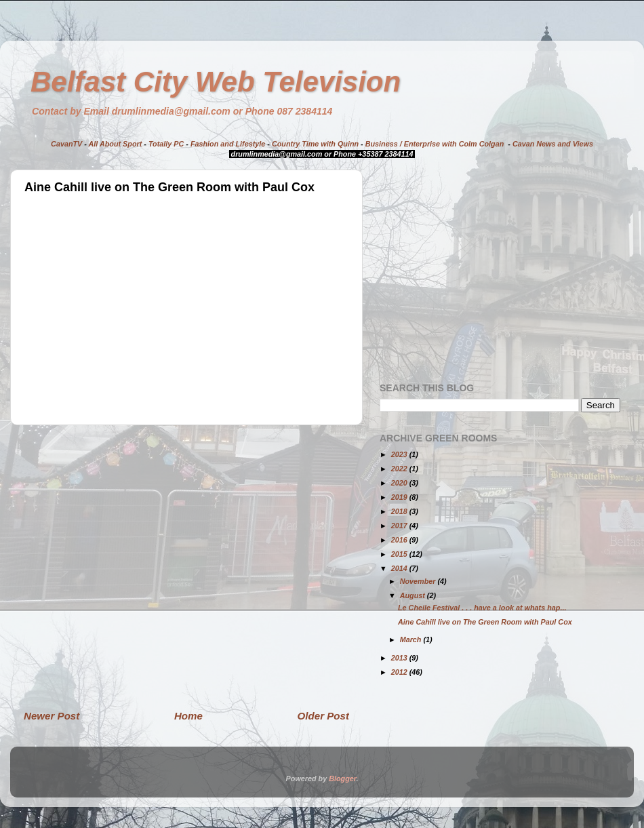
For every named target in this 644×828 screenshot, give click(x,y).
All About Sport (116, 144)
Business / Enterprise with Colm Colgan (435, 144)
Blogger (342, 778)
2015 (400, 554)
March (412, 639)
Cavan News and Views (553, 144)
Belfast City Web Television (216, 82)
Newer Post (52, 716)
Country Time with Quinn (315, 144)
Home (188, 716)
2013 (400, 658)
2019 (400, 497)
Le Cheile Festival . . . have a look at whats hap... (482, 608)
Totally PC (166, 144)
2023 (400, 454)
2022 (400, 469)
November (419, 581)
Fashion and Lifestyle (228, 144)
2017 (400, 526)
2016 (400, 540)
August (414, 595)
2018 (400, 511)
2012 (400, 672)
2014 (400, 568)
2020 (400, 483)
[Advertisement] (127, 567)
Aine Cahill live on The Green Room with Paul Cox (485, 622)
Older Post (323, 716)
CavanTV (66, 144)
